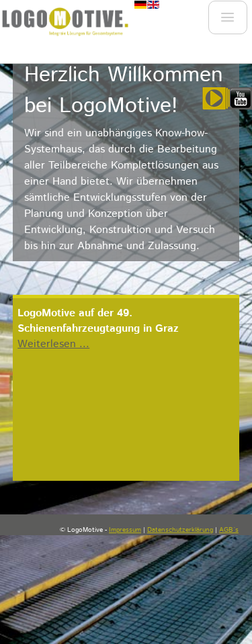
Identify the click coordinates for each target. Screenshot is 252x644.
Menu (226, 21)
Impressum (125, 530)
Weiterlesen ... (53, 344)
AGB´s (229, 530)
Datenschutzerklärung (180, 530)
